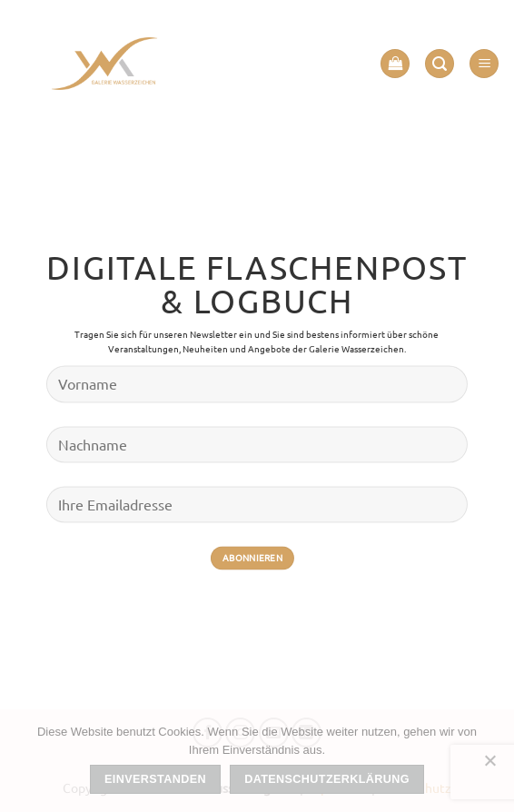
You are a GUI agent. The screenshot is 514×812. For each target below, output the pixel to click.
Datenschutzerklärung (327, 779)
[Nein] (489, 766)
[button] (395, 64)
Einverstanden (155, 779)
